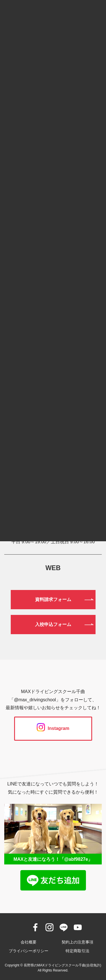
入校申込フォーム (53, 624)
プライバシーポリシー (29, 951)
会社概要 (29, 942)
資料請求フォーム (53, 599)
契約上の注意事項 (77, 942)
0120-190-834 (53, 499)
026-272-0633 (53, 529)
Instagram (53, 728)
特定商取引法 (77, 951)
